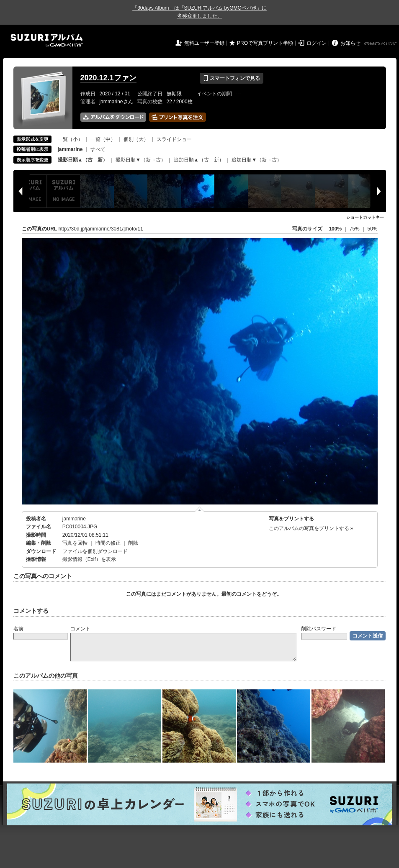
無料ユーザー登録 (204, 43)
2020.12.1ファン (108, 78)
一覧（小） (70, 139)
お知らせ (350, 43)
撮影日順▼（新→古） (141, 160)
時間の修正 (108, 543)
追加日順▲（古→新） (199, 160)
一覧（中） (103, 139)
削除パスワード (319, 629)
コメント (80, 629)
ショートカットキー (365, 217)
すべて (98, 149)
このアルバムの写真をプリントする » (311, 528)
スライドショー (174, 139)
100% (335, 229)
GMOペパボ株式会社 (381, 44)
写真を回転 (75, 543)
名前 (18, 629)
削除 (133, 543)
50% (372, 229)
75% (355, 229)
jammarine (74, 519)
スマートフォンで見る (231, 78)
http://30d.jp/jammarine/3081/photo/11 (101, 229)
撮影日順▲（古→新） (83, 160)
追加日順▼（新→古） (257, 160)
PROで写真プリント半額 (265, 43)
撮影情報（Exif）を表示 (89, 559)
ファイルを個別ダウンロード (95, 551)
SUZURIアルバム (47, 40)
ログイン (317, 43)
